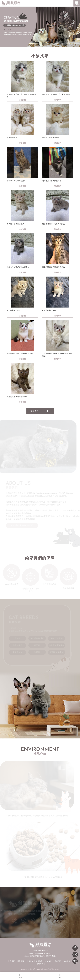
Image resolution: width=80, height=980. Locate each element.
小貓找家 (49, 963)
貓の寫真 (68, 963)
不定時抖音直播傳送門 (22, 526)
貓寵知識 (39, 963)
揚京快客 (32, 971)
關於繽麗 (20, 963)
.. (47, 971)
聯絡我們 (40, 965)
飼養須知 (30, 963)
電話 (60, 976)
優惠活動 (58, 963)
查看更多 (40, 411)
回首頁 (20, 976)
